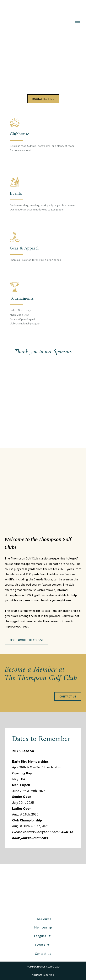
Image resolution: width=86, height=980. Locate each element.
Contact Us (43, 954)
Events (40, 945)
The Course (43, 919)
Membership (43, 927)
